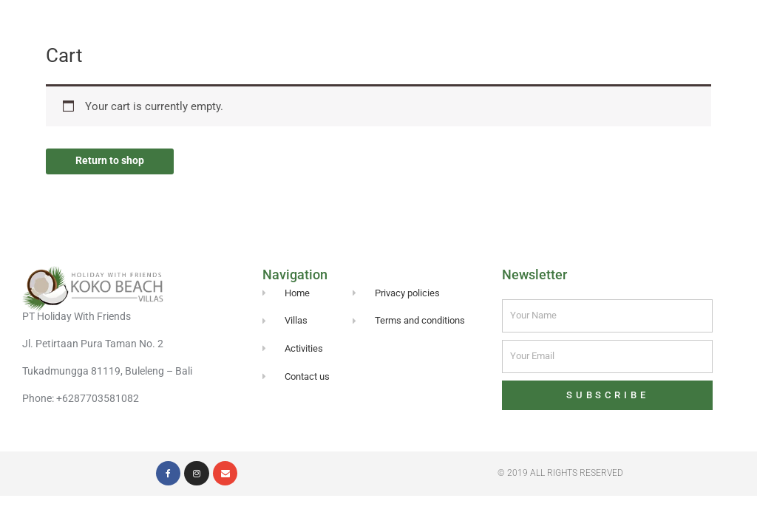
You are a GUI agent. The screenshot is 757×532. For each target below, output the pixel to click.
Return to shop (112, 161)
